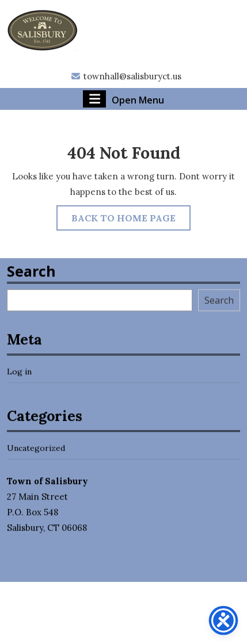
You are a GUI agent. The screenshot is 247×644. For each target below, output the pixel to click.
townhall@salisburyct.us (126, 76)
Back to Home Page (131, 221)
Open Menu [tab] (124, 99)
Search (31, 278)
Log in (19, 378)
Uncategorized (36, 455)
